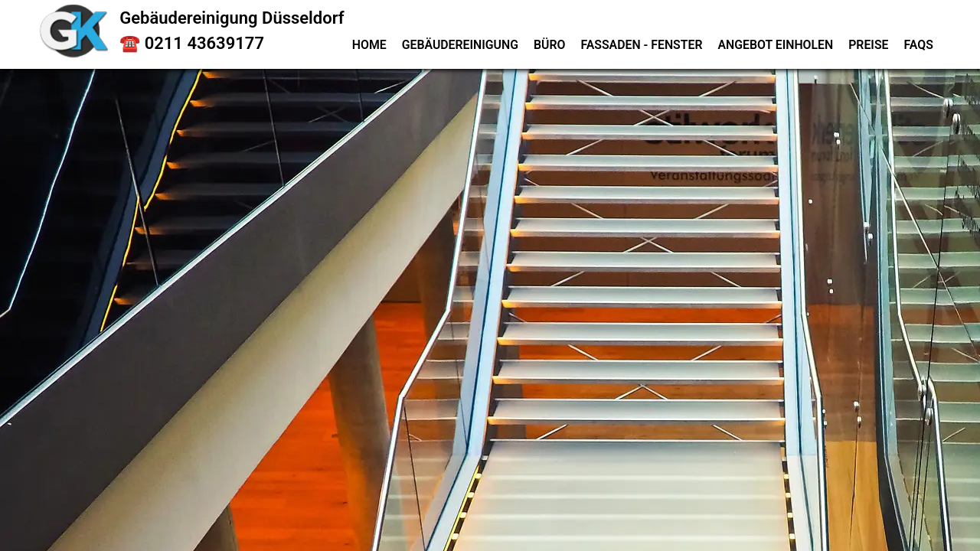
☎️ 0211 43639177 (192, 43)
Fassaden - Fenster (641, 45)
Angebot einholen (775, 45)
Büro (549, 45)
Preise (868, 45)
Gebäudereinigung (460, 45)
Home (369, 45)
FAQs (919, 45)
